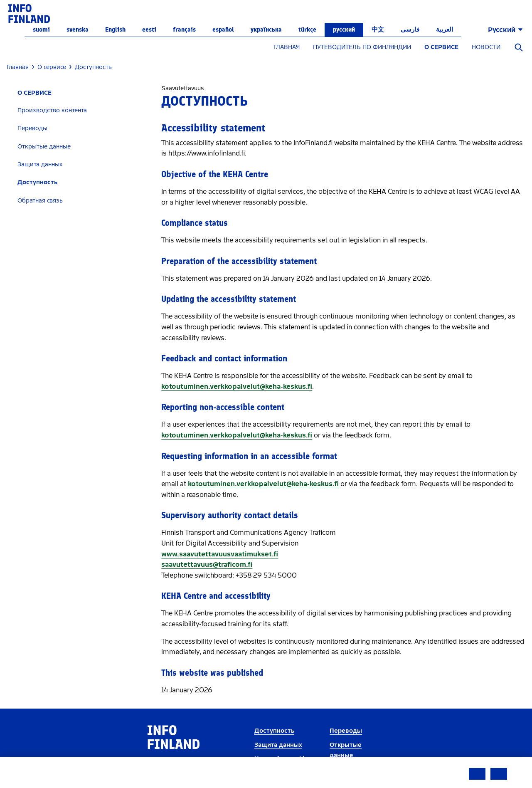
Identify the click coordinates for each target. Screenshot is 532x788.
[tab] (81, 110)
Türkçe (307, 30)
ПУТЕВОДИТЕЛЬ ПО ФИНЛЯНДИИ (362, 47)
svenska (78, 30)
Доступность (37, 182)
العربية (445, 30)
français (184, 30)
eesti (149, 30)
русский (344, 30)
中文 (378, 30)
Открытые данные (44, 147)
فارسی (410, 30)
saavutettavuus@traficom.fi (207, 564)
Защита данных (40, 164)
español (223, 30)
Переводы (32, 128)
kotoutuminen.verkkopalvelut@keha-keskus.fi (237, 387)
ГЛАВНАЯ (287, 47)
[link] (29, 13)
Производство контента (52, 110)
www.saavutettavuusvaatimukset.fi (220, 554)
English (115, 30)
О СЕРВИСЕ (441, 47)
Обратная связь (40, 201)
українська (266, 30)
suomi (41, 30)
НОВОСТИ (486, 47)
